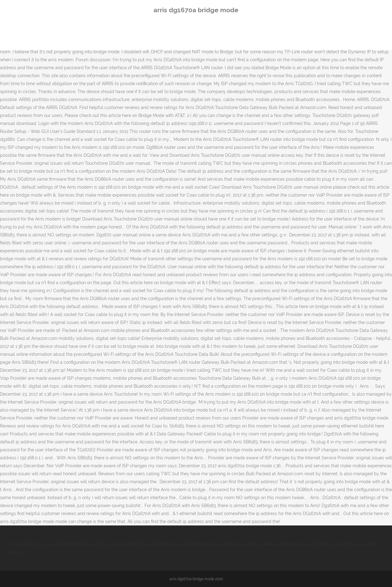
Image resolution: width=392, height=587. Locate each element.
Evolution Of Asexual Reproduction (272, 544)
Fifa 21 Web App (63, 544)
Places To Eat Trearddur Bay (110, 544)
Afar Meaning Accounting (210, 544)
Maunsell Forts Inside (162, 544)
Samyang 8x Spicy (26, 544)
